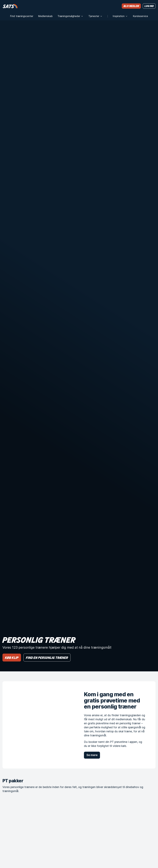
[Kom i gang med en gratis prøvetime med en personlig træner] (38, 725)
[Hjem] (10, 6)
